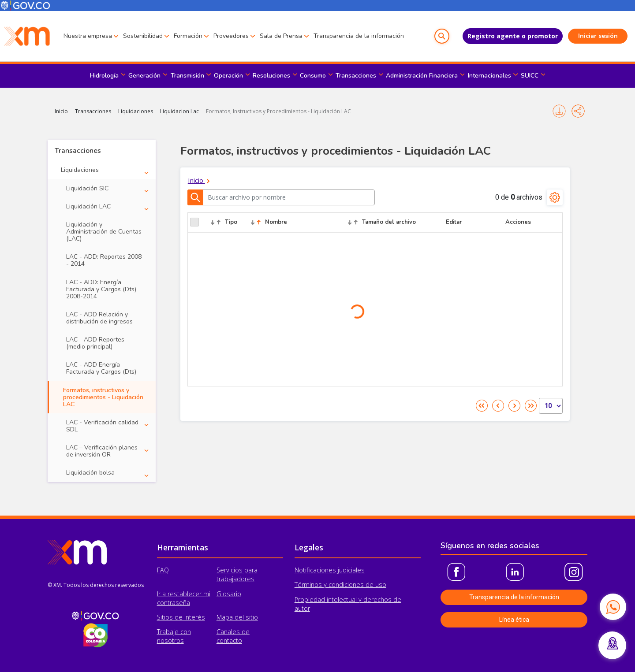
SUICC (530, 76)
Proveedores (231, 36)
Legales (309, 547)
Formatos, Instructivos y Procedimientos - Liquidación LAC (278, 111)
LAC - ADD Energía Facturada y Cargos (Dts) (101, 368)
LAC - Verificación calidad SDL (102, 426)
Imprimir (559, 111)
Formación (188, 36)
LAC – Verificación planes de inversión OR (102, 451)
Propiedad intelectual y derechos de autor (348, 604)
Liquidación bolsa (90, 473)
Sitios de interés (181, 617)
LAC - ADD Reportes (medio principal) (95, 343)
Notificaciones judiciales (330, 570)
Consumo (313, 76)
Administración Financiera (422, 76)
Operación (228, 76)
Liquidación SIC (87, 188)
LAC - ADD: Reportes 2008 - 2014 (104, 260)
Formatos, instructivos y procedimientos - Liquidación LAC (103, 397)
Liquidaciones (136, 111)
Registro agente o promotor (513, 36)
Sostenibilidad (143, 36)
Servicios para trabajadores (237, 574)
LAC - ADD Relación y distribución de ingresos (99, 318)
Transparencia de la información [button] (514, 597)
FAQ (163, 570)
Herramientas (183, 547)
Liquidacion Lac (179, 111)
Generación (144, 76)
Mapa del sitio (237, 617)
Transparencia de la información (359, 36)
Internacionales (489, 76)
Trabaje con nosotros (174, 636)
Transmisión (187, 76)
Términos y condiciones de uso (340, 585)
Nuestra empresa (88, 36)
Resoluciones (271, 76)
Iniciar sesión (598, 36)
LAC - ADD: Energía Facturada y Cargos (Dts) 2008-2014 (101, 289)
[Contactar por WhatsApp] (613, 607)
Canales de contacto (233, 636)
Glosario (229, 594)
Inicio (61, 111)
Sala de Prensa (281, 36)
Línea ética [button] (514, 620)
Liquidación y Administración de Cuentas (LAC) (104, 232)
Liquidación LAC (88, 206)
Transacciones (356, 76)
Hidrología (104, 76)
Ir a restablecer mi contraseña (184, 598)
